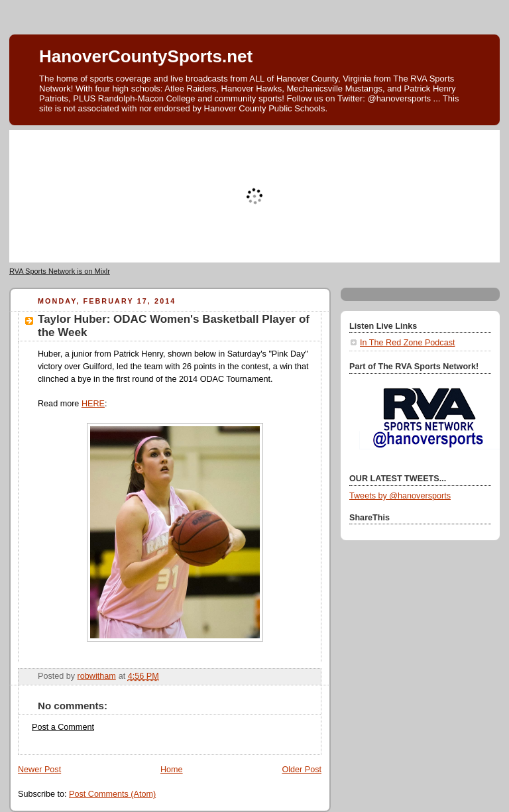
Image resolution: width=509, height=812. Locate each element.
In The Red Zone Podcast (407, 343)
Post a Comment (63, 727)
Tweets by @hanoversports (400, 496)
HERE (93, 404)
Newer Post (39, 770)
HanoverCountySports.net (146, 56)
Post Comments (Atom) (112, 794)
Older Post (302, 770)
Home (172, 770)
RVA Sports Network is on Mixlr (60, 271)
